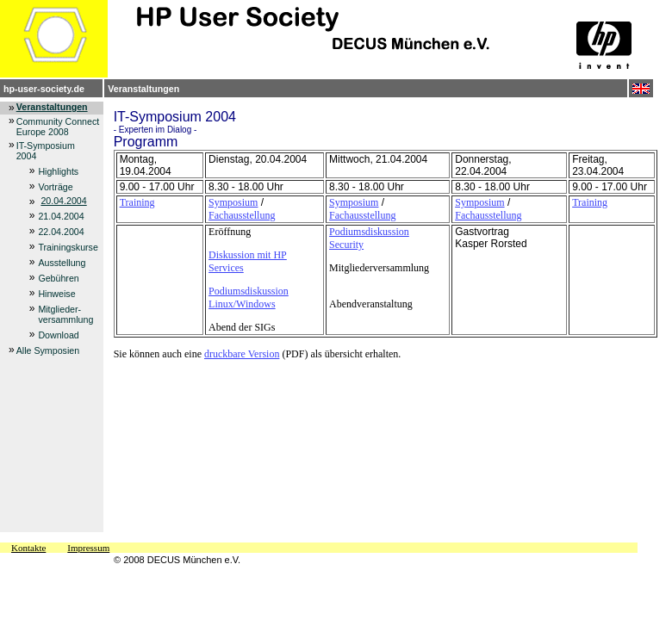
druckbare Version (242, 354)
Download (58, 335)
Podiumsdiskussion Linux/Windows (249, 298)
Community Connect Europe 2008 (58, 127)
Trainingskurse (68, 247)
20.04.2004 (63, 201)
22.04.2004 (61, 232)
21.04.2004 (61, 216)
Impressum (88, 548)
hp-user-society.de (44, 89)
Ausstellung (62, 263)
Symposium (233, 202)
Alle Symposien (48, 350)
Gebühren (58, 278)
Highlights (58, 171)
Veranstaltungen (143, 89)
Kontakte (28, 548)
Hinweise (56, 294)
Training (137, 202)
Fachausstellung (242, 215)
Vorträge (55, 187)
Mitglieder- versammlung (65, 314)
